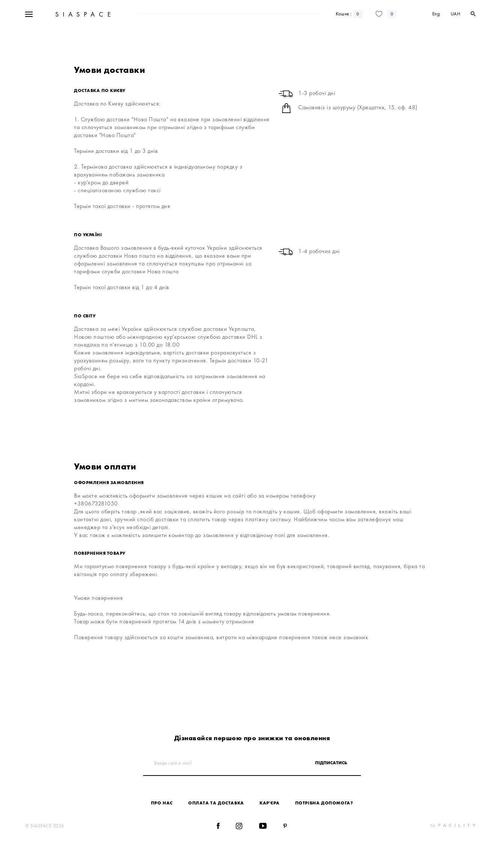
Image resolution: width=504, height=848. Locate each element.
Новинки (167, 15)
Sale (146, 15)
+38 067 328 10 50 (76, 14)
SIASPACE (84, 37)
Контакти (387, 15)
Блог (367, 15)
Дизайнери (195, 15)
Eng (436, 37)
